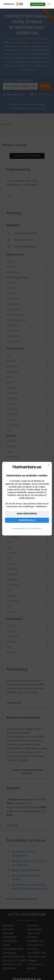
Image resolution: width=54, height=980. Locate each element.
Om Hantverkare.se (34, 528)
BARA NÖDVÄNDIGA (27, 514)
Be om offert (38, 4)
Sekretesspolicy (19, 528)
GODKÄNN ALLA (27, 520)
